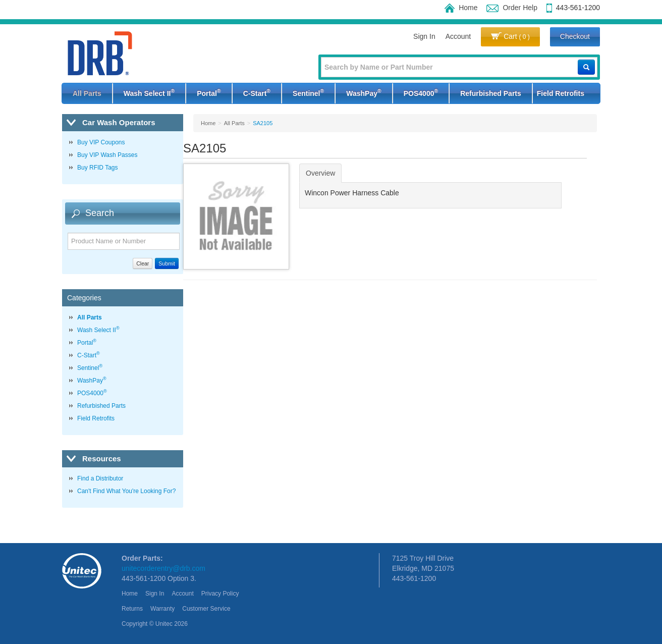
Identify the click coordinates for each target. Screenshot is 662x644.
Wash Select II (149, 92)
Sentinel (308, 92)
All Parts (87, 93)
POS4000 (421, 92)
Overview (320, 173)
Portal (209, 92)
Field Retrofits (561, 93)
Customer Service (206, 609)
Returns (132, 609)
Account (458, 36)
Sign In (424, 36)
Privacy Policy (220, 594)
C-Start (257, 92)
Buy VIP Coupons (101, 142)
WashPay (364, 92)
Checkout (575, 36)
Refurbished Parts (491, 93)
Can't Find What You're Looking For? (126, 491)
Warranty (162, 609)
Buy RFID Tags (97, 168)
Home (461, 8)
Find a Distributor (100, 478)
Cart (510, 36)
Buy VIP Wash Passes (107, 155)
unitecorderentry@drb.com (163, 568)
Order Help (512, 8)
